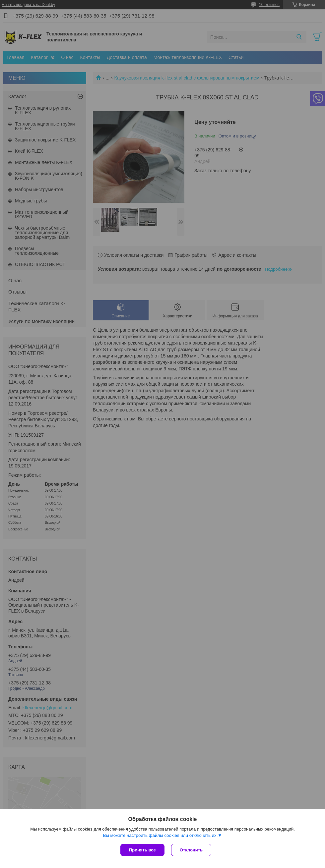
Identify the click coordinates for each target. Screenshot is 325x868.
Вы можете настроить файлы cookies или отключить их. (160, 835)
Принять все (142, 850)
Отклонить (191, 850)
